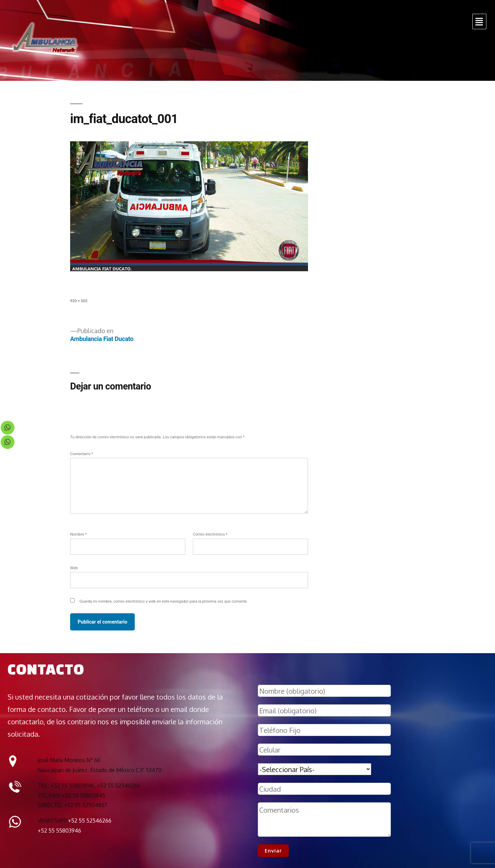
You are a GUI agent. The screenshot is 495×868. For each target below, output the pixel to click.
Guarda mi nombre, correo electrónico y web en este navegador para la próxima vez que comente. (164, 601)
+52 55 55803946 (59, 831)
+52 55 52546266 (90, 821)
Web (74, 568)
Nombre (78, 534)
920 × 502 (79, 301)
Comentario (82, 454)
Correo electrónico (210, 534)
